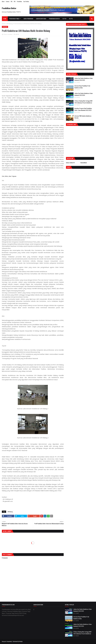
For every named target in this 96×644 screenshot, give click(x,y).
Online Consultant (8, 34)
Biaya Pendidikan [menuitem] (28, 19)
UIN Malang (9, 24)
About (3, 1)
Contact (8, 1)
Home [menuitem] (5, 19)
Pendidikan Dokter (9, 8)
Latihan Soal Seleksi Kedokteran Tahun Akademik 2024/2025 (84, 79)
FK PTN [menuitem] (64, 19)
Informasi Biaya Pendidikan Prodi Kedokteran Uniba (82, 87)
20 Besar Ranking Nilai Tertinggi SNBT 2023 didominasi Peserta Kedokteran (84, 102)
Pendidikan (19, 1)
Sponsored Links (72, 124)
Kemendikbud (84, 163)
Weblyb (21, 641)
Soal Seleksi (26, 1)
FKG (12, 1)
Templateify (9, 641)
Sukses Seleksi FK (70, 163)
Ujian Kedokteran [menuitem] (41, 19)
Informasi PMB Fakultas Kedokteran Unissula (83, 117)
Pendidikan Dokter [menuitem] (54, 19)
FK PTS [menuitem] (71, 19)
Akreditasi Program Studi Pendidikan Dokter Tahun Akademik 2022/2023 (83, 109)
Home (4, 24)
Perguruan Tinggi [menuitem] (14, 19)
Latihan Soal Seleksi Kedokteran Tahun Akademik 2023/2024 (84, 94)
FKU (15, 1)
